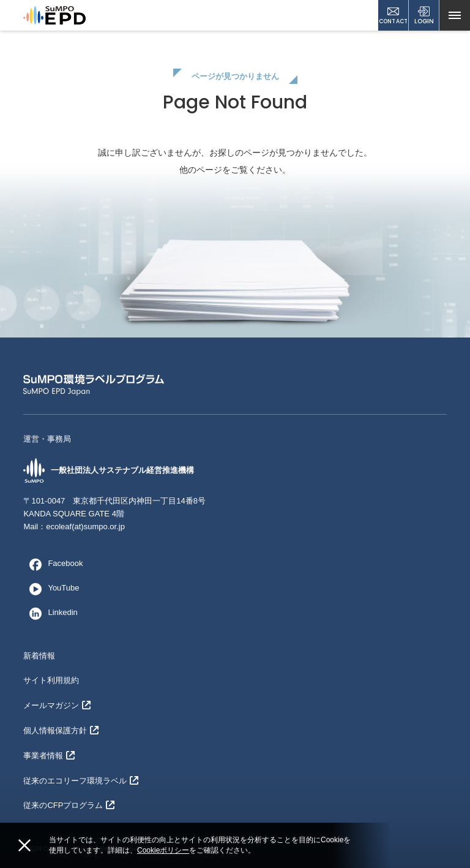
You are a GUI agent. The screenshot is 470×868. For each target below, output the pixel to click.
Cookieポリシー (163, 850)
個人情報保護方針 (61, 730)
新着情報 (39, 656)
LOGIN (424, 16)
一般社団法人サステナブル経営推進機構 (109, 471)
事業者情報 (49, 756)
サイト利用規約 (51, 680)
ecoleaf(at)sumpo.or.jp (85, 526)
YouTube (51, 589)
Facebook (53, 564)
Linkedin (50, 613)
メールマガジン (57, 705)
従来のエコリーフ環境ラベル (81, 781)
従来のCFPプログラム (69, 805)
